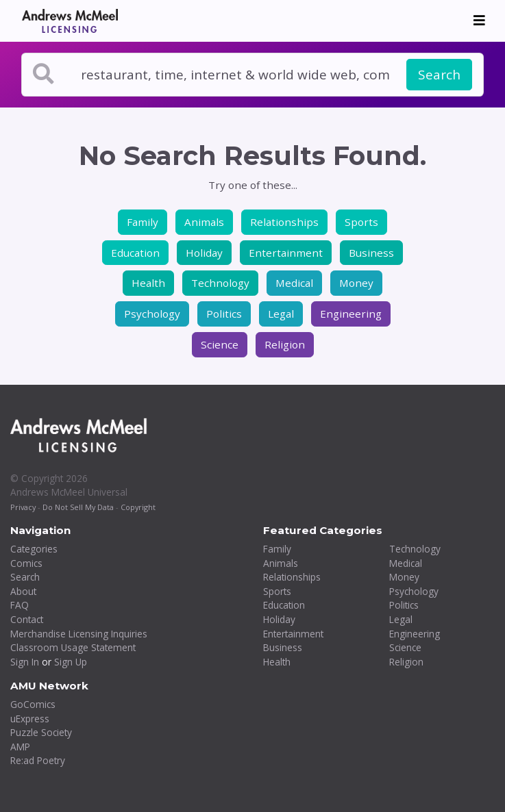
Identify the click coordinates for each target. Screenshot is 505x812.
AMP (20, 747)
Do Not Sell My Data (78, 507)
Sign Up (71, 662)
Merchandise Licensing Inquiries (79, 634)
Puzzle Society (41, 732)
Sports (361, 222)
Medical (294, 283)
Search (439, 75)
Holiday (204, 253)
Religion (285, 344)
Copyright (138, 507)
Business (371, 253)
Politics (224, 314)
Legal (281, 314)
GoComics (33, 704)
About (23, 591)
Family (143, 222)
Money (356, 283)
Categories (34, 549)
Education (135, 253)
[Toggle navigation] (479, 21)
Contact (27, 619)
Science (220, 344)
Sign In (25, 662)
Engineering (351, 314)
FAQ (20, 605)
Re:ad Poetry (38, 760)
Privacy (23, 507)
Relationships (284, 222)
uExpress (30, 719)
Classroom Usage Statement (73, 647)
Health (148, 283)
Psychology (152, 314)
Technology (220, 283)
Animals (204, 222)
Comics (26, 563)
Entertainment (286, 253)
